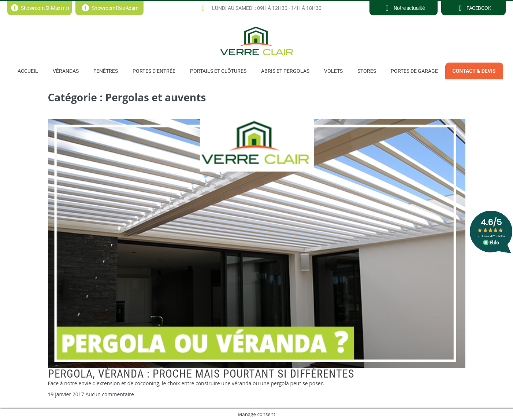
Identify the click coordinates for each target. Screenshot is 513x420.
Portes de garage (414, 71)
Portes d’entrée (154, 71)
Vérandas (66, 71)
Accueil (28, 71)
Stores (367, 71)
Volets (333, 71)
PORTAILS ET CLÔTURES (218, 71)
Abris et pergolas (285, 71)
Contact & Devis (474, 71)
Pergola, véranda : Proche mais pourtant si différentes (201, 374)
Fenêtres (106, 71)
